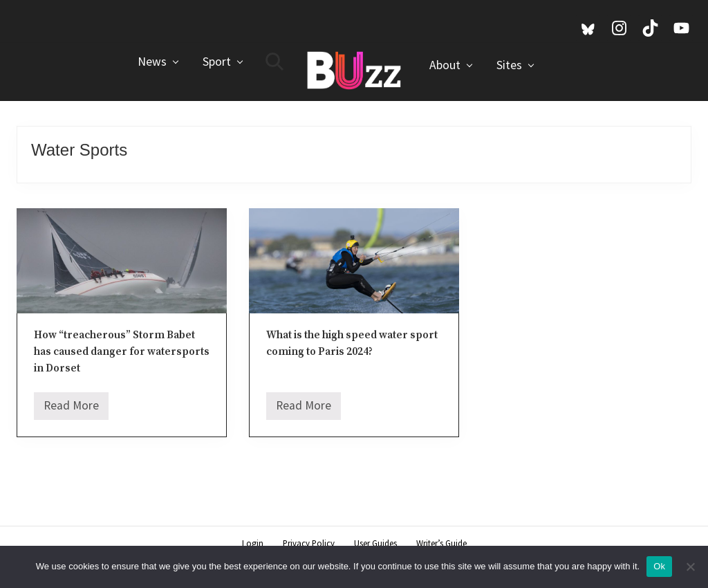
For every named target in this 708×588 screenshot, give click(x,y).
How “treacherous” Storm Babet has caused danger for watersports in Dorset (122, 352)
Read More (71, 409)
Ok (659, 566)
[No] (691, 567)
